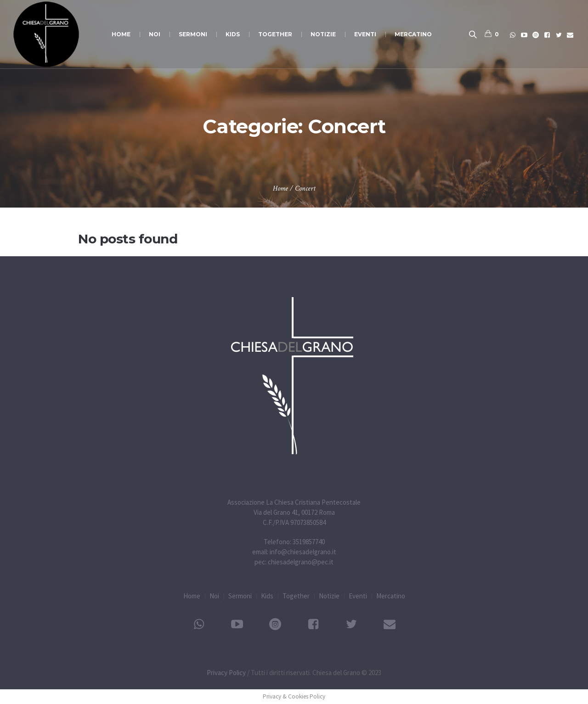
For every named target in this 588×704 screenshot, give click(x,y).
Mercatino (391, 596)
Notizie (329, 596)
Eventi (358, 596)
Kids (267, 596)
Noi (214, 596)
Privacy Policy (226, 673)
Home (280, 189)
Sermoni (240, 596)
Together (296, 596)
